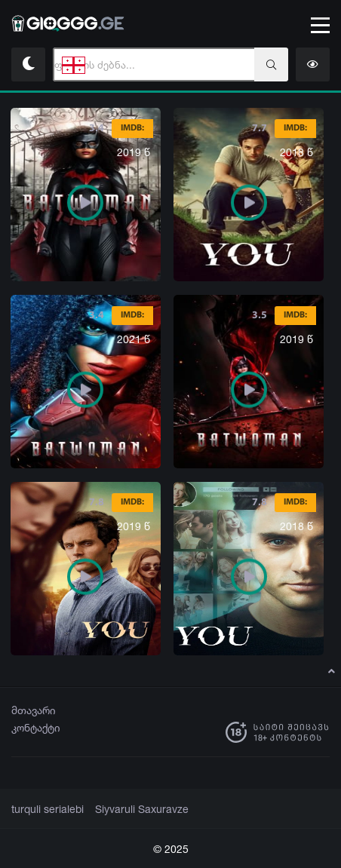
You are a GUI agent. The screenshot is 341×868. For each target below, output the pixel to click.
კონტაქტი (36, 727)
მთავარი (34, 710)
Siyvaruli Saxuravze (132, 809)
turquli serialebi (45, 809)
